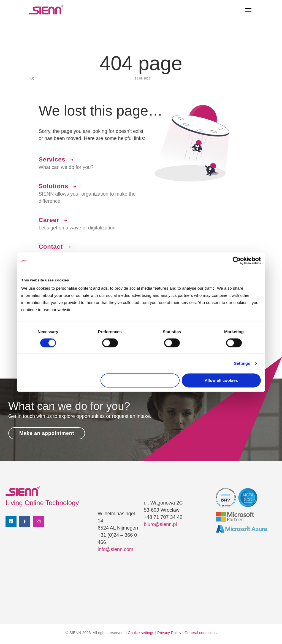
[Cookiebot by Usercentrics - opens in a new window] (237, 261)
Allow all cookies (221, 380)
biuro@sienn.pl (160, 524)
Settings (242, 364)
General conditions (201, 633)
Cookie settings (141, 633)
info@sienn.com (116, 549)
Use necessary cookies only (140, 380)
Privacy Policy (169, 633)
